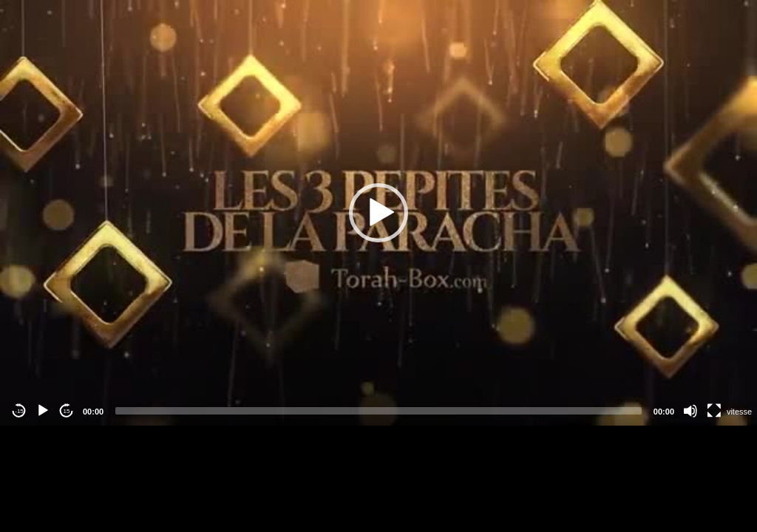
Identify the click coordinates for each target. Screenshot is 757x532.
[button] (378, 213)
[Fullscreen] (714, 411)
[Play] (43, 411)
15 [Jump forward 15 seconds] (67, 411)
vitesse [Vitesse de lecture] (739, 412)
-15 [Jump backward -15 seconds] (19, 411)
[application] (378, 213)
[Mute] (690, 411)
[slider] (378, 411)
